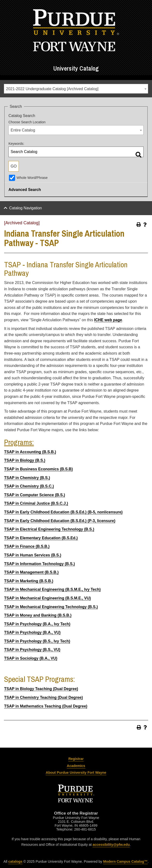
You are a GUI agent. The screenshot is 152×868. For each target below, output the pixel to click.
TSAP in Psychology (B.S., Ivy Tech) (37, 641)
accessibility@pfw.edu (111, 845)
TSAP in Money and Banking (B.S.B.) (38, 615)
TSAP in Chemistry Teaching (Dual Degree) (43, 697)
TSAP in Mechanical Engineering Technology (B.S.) (51, 607)
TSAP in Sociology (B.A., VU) (31, 658)
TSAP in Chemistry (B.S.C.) (29, 486)
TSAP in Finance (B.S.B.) (27, 546)
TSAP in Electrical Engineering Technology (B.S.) (49, 529)
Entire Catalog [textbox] (23, 130)
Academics (76, 766)
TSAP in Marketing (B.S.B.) (29, 581)
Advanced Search (25, 190)
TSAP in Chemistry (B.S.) (27, 478)
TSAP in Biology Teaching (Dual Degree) (41, 689)
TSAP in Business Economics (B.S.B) (38, 469)
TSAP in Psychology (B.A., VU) (32, 632)
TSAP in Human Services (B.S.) (33, 555)
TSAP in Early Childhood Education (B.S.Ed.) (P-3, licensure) (60, 521)
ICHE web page (108, 320)
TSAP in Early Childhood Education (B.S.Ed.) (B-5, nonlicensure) (63, 512)
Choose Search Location (27, 122)
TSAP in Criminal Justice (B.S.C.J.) (36, 503)
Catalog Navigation (25, 208)
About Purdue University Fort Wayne (76, 773)
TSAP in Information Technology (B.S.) (40, 564)
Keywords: (16, 144)
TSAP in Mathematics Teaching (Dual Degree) (46, 706)
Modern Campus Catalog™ (125, 861)
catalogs (15, 861)
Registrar (76, 759)
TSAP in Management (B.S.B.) (31, 572)
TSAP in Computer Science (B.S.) (35, 495)
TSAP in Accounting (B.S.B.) (30, 452)
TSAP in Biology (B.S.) (25, 460)
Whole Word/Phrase (32, 178)
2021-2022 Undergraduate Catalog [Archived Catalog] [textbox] (52, 89)
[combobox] (76, 89)
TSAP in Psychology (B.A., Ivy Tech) (37, 624)
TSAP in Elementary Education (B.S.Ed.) (41, 538)
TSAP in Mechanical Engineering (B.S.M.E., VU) (47, 598)
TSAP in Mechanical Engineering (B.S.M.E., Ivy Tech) (52, 589)
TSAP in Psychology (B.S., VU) (32, 650)
